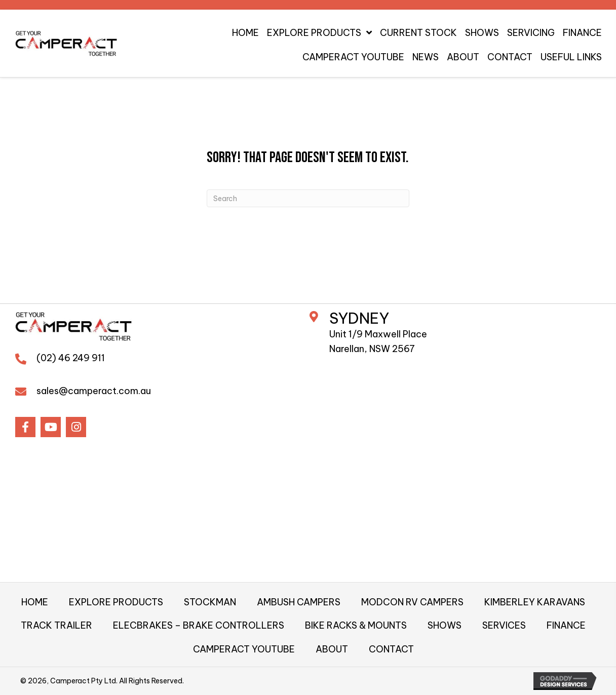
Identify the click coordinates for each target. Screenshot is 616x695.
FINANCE (566, 625)
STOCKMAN (210, 602)
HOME (35, 602)
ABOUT (332, 649)
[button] (25, 427)
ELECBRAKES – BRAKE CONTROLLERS (199, 625)
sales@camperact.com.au (94, 391)
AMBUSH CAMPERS (299, 602)
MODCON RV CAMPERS (412, 602)
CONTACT (391, 649)
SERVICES (504, 625)
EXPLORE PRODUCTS (116, 602)
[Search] (308, 198)
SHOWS (445, 625)
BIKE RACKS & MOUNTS (356, 625)
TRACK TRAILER (56, 625)
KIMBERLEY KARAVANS (535, 602)
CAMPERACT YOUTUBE (244, 649)
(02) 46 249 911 (71, 358)
